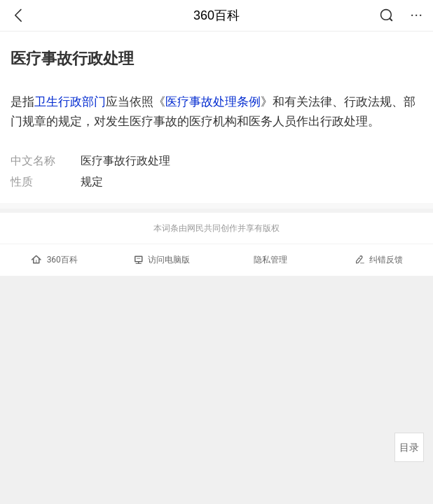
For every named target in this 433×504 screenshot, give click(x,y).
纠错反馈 (379, 259)
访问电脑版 (162, 260)
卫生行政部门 (70, 101)
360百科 (216, 15)
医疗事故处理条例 (213, 101)
